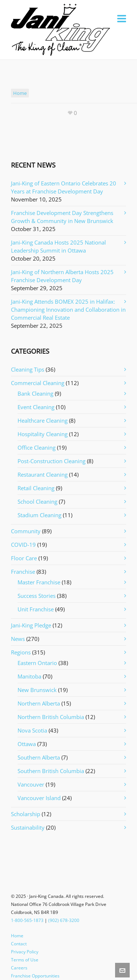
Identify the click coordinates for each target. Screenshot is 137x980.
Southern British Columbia (51, 771)
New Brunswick (37, 690)
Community (26, 531)
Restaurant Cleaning (43, 474)
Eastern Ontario (37, 663)
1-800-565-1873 (27, 920)
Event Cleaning (36, 407)
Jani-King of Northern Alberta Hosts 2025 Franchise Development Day (62, 276)
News (18, 639)
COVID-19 (23, 545)
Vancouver (31, 784)
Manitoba (29, 676)
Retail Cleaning (36, 488)
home (20, 93)
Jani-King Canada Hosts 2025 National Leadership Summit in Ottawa (58, 246)
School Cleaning (37, 501)
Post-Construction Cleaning (52, 461)
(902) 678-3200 (64, 920)
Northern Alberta (39, 703)
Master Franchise (39, 582)
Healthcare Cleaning (43, 420)
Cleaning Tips (28, 369)
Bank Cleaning (35, 393)
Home (17, 936)
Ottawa (27, 744)
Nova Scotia (32, 730)
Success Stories (37, 596)
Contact (19, 944)
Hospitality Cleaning (43, 434)
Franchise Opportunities (35, 976)
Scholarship (26, 814)
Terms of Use (25, 960)
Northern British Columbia (51, 717)
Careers (19, 968)
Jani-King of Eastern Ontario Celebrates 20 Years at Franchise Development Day (64, 187)
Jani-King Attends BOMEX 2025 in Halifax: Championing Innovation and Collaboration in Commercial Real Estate (68, 310)
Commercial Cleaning (38, 383)
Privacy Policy (25, 952)
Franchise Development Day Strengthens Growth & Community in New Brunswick (62, 217)
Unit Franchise (36, 609)
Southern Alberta (39, 757)
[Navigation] (122, 18)
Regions (21, 652)
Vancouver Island (39, 798)
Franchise (23, 572)
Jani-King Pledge (31, 625)
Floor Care (24, 558)
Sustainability (28, 827)
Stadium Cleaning (39, 515)
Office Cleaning (37, 447)
